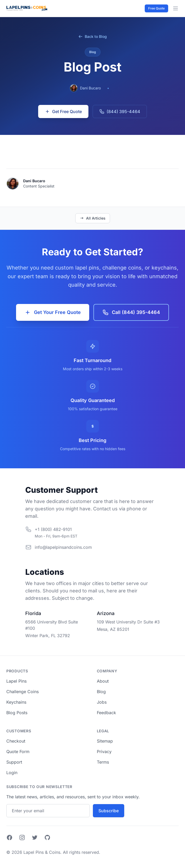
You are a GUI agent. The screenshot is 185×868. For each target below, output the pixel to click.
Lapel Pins (16, 681)
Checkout (16, 741)
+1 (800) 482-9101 (53, 529)
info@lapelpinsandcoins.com (63, 547)
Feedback (106, 713)
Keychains (16, 702)
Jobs (102, 702)
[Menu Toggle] (176, 8)
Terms (103, 762)
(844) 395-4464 (120, 111)
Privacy (104, 752)
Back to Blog (93, 36)
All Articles (93, 218)
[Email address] (48, 811)
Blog (101, 692)
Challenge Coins (22, 692)
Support (14, 762)
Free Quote (156, 8)
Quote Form (18, 752)
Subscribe (109, 811)
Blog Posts (17, 713)
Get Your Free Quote (53, 312)
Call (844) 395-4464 (131, 312)
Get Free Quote (63, 111)
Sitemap (105, 741)
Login (12, 773)
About (103, 681)
